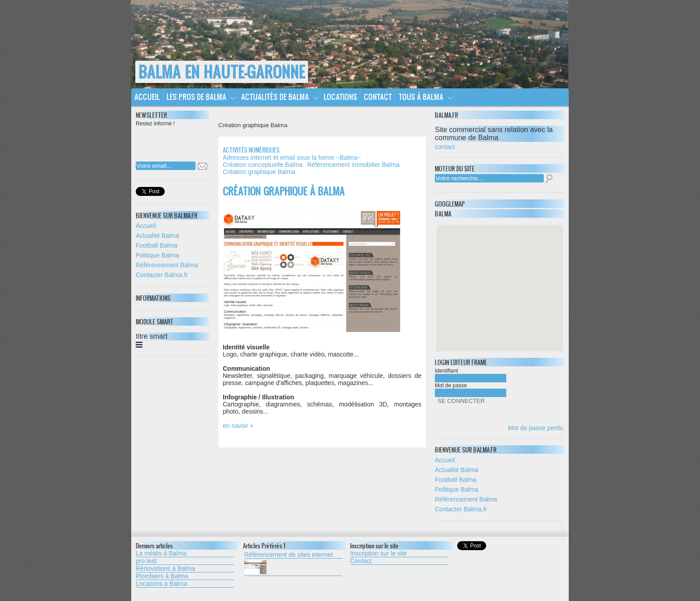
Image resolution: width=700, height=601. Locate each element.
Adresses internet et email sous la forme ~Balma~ (292, 158)
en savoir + (238, 426)
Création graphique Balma (259, 172)
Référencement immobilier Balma (353, 165)
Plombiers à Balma (162, 576)
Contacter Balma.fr (162, 275)
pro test (146, 561)
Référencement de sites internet (288, 555)
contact (445, 147)
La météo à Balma (161, 553)
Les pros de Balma (196, 97)
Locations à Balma (161, 584)
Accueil (147, 97)
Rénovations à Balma (165, 568)
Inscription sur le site (379, 553)
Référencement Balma (167, 265)
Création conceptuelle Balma (263, 165)
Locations (340, 97)
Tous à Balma (421, 97)
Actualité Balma (157, 236)
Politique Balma (157, 255)
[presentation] (193, 141)
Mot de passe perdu (536, 428)
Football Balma (156, 245)
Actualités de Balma (275, 97)
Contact (378, 97)
